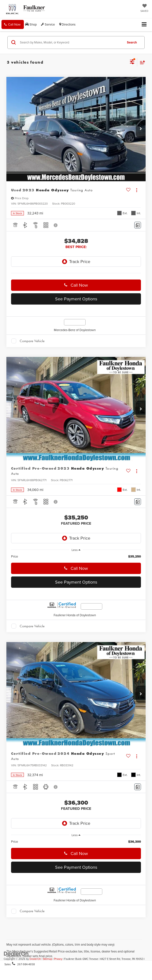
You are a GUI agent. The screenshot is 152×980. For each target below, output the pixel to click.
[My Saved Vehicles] (144, 8)
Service (48, 24)
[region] (76, 556)
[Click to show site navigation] (144, 25)
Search (132, 42)
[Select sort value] (141, 62)
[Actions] (137, 190)
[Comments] (138, 225)
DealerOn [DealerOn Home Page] (35, 959)
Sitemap (47, 959)
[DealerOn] (16, 953)
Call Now (79, 285)
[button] (13, 24)
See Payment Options (76, 299)
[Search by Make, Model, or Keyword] (71, 42)
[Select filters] (132, 62)
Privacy (58, 959)
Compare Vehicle (32, 341)
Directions (67, 24)
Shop (31, 24)
